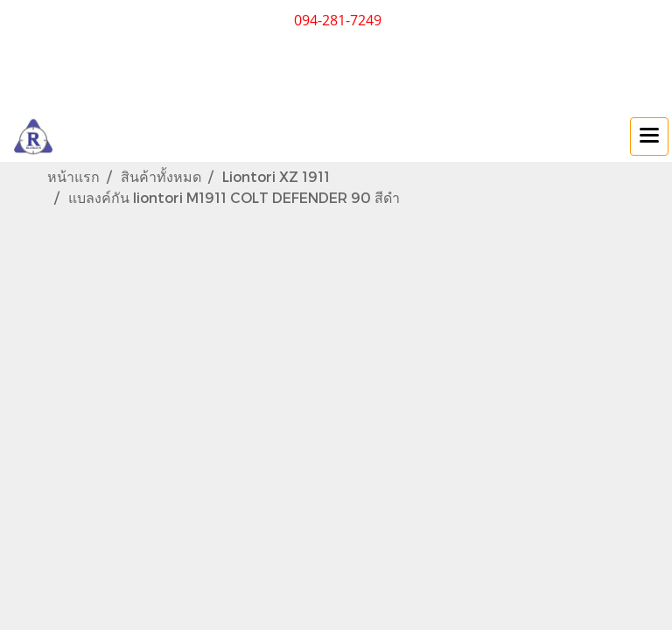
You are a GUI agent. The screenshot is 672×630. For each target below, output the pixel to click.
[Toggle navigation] (649, 136)
